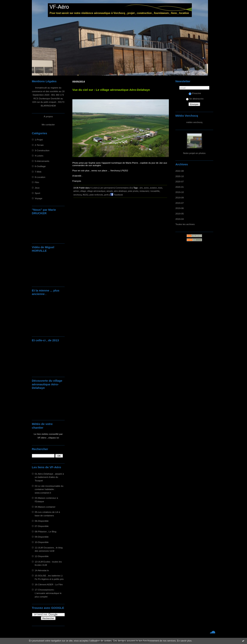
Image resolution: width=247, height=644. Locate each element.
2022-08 (180, 171)
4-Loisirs (39, 156)
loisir (160, 188)
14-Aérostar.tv (42, 570)
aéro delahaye (120, 191)
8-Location (40, 177)
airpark (110, 191)
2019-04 (180, 219)
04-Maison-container (45, 507)
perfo (106, 195)
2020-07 (180, 181)
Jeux (37, 188)
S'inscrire (195, 93)
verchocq (77, 195)
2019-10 (180, 192)
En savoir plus (184, 641)
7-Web (38, 172)
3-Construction (42, 150)
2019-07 (180, 203)
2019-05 (180, 214)
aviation (153, 188)
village (83, 191)
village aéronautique (96, 191)
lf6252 (86, 195)
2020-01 (180, 187)
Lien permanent (107, 188)
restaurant (144, 191)
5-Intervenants (42, 161)
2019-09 (180, 198)
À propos (48, 116)
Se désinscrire (195, 99)
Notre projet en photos (194, 153)
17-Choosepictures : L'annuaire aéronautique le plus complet (48, 593)
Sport (37, 193)
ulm (141, 188)
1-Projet (39, 140)
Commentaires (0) (124, 188)
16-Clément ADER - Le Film (49, 584)
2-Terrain (39, 145)
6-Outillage (40, 166)
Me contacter (48, 124)
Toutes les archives (185, 224)
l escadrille (155, 191)
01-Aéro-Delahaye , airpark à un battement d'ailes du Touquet (49, 477)
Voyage (38, 198)
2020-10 (180, 176)
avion (146, 188)
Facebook (117, 195)
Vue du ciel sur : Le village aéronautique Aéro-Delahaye (111, 90)
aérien (76, 191)
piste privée (133, 191)
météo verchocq (194, 122)
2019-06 (180, 208)
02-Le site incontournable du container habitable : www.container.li (49, 489)
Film (37, 182)
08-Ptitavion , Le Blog (46, 531)
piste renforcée (96, 195)
